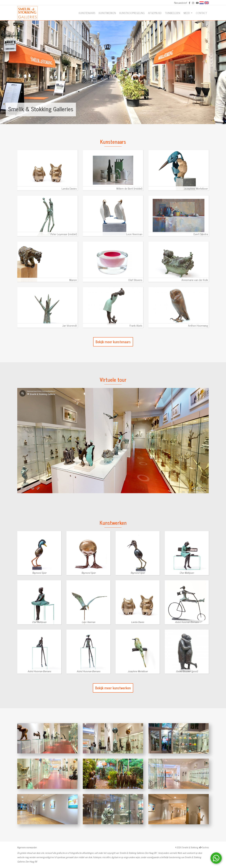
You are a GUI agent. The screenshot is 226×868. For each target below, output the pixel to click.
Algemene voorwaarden (27, 847)
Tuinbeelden (173, 13)
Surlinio (205, 847)
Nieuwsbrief (181, 3)
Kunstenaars (87, 13)
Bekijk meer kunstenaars (113, 342)
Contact (201, 13)
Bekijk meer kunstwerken (113, 688)
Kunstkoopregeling (132, 13)
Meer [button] (187, 13)
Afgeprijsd (155, 13)
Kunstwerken (107, 13)
